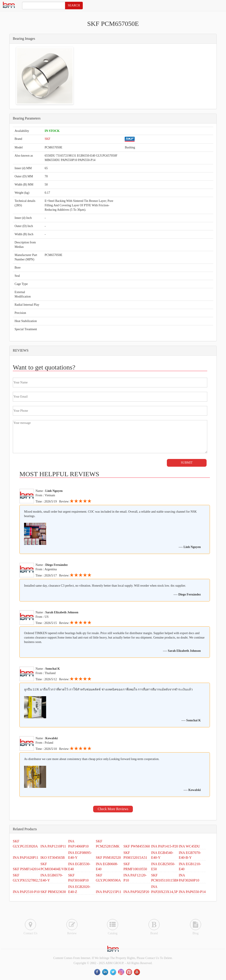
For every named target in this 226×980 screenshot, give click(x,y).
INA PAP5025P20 (136, 892)
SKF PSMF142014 (26, 869)
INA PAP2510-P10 (26, 892)
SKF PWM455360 (137, 846)
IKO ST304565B (53, 858)
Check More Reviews (113, 809)
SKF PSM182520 (108, 858)
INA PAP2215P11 (109, 892)
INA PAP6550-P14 (192, 892)
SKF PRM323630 (53, 892)
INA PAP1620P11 (26, 858)
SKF (47, 139)
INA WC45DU (189, 846)
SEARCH (74, 5)
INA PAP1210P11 (53, 846)
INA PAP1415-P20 (165, 846)
